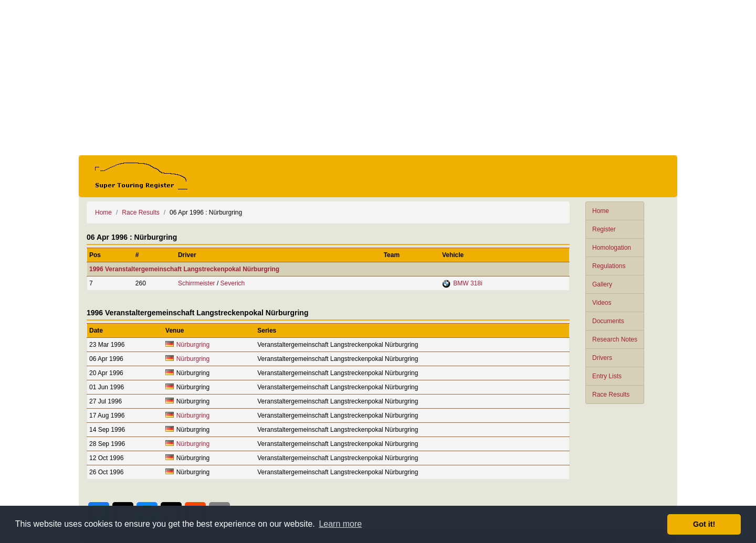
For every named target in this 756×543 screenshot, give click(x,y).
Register (604, 229)
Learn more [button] (340, 524)
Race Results (611, 395)
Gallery (602, 284)
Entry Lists (607, 376)
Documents (608, 321)
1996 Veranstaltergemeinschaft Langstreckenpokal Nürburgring (184, 269)
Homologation (612, 248)
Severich (233, 283)
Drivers (602, 358)
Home (601, 211)
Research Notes (615, 339)
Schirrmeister (197, 283)
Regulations (609, 266)
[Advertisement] (378, 78)
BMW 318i (468, 283)
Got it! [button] (704, 524)
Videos (602, 303)
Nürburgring (193, 345)
